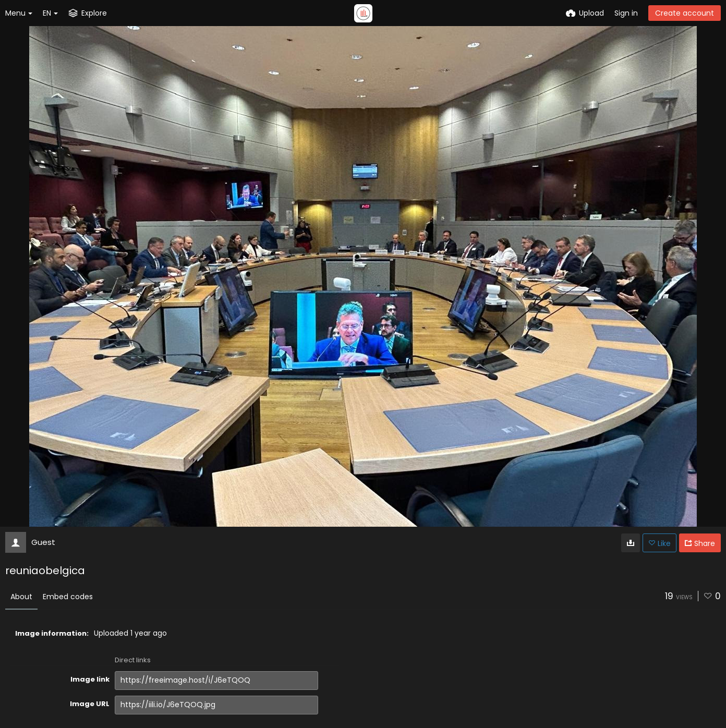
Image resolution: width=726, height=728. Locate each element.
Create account (685, 13)
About (21, 597)
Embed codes (68, 597)
